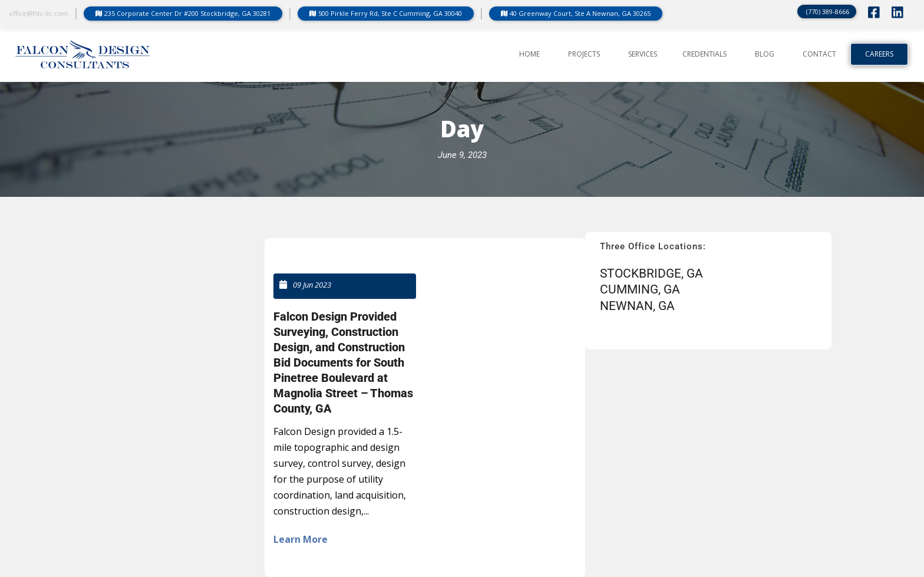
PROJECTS (584, 54)
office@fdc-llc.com (39, 13)
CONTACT (819, 54)
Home (529, 54)
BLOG (765, 54)
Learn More (301, 539)
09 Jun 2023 (312, 285)
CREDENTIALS (704, 54)
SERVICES (643, 54)
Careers (879, 54)
